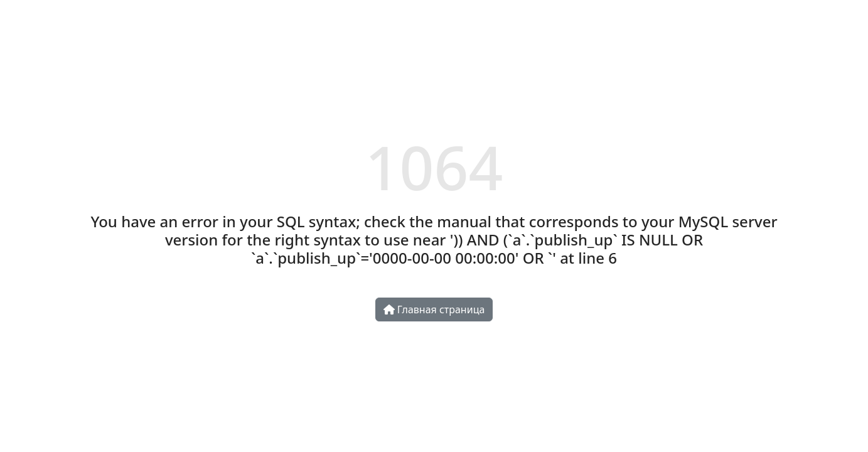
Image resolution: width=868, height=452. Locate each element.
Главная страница (434, 309)
